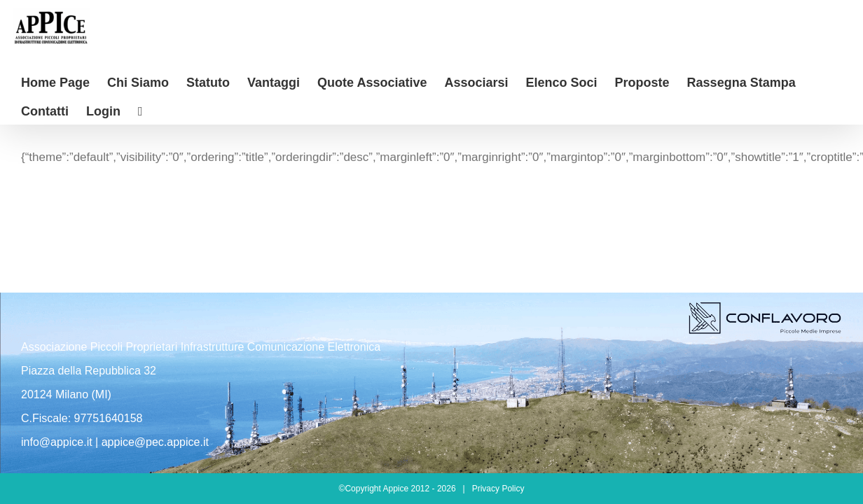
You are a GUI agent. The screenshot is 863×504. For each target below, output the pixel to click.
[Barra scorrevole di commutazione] (69, 110)
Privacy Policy (498, 489)
